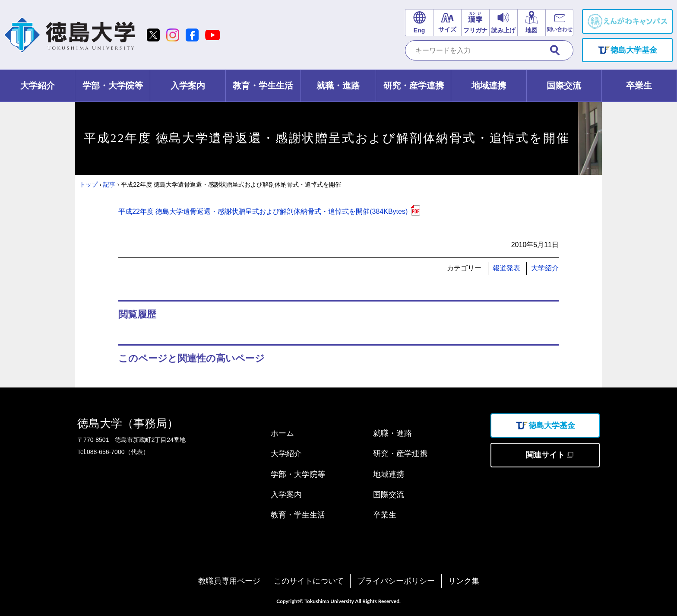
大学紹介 (545, 268)
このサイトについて (309, 581)
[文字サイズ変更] (447, 23)
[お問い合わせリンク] (559, 23)
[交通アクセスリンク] (531, 23)
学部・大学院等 (298, 474)
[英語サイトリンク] (419, 23)
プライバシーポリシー (396, 581)
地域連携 (389, 474)
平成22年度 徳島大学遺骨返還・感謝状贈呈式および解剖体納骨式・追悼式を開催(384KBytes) (263, 211)
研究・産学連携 (400, 454)
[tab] (38, 86)
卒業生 (385, 515)
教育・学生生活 (298, 515)
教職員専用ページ (229, 581)
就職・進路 (392, 433)
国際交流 (389, 495)
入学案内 (286, 495)
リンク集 (464, 581)
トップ (89, 184)
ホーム (282, 433)
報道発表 (506, 268)
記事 (109, 184)
